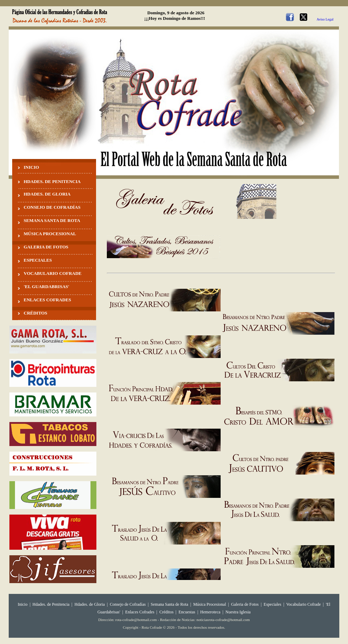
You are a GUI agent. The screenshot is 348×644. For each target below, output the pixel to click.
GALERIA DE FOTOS (46, 247)
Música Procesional (209, 604)
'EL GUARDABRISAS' (46, 287)
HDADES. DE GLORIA (47, 194)
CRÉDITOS (35, 313)
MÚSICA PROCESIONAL (50, 234)
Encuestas (187, 612)
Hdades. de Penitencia (51, 604)
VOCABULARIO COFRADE (53, 273)
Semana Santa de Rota (169, 604)
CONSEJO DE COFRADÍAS (52, 207)
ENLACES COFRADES (47, 300)
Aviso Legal (325, 19)
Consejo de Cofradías (128, 604)
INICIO (31, 167)
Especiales (273, 604)
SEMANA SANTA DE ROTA (52, 220)
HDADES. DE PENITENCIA (52, 181)
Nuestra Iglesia (238, 612)
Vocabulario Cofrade (303, 604)
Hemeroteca (210, 612)
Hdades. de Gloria (90, 604)
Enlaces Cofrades (140, 612)
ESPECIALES (38, 260)
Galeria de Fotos (245, 604)
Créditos (167, 612)
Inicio (23, 604)
